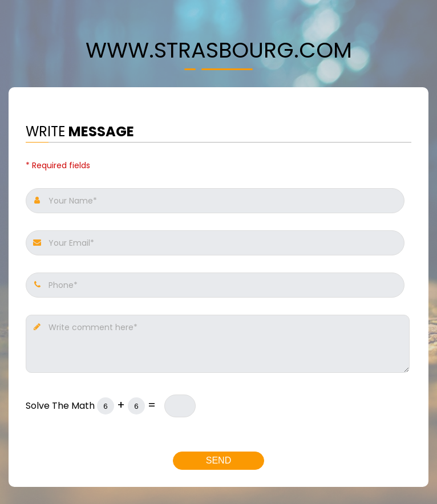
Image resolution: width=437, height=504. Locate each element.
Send (218, 460)
